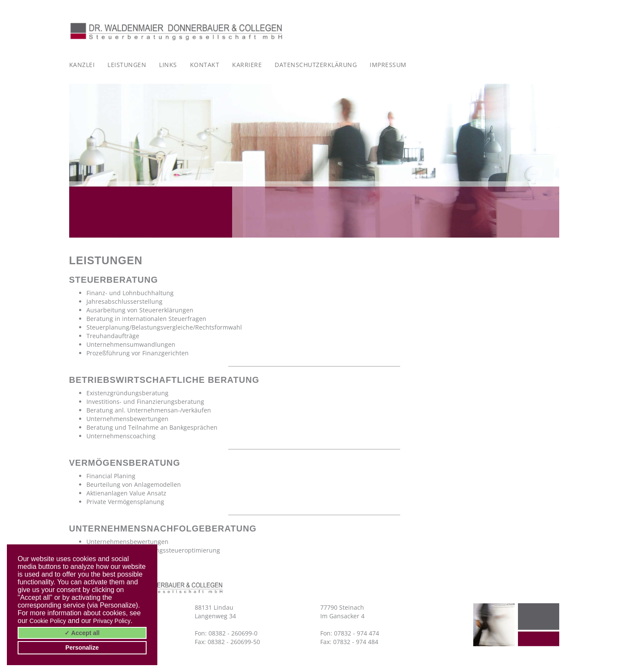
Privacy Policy (112, 621)
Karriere (247, 65)
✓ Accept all (82, 633)
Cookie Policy (48, 621)
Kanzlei (82, 65)
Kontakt (205, 65)
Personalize (82, 648)
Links (168, 65)
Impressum (388, 65)
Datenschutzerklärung (316, 65)
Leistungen (127, 65)
